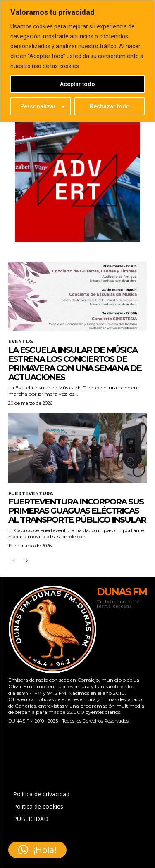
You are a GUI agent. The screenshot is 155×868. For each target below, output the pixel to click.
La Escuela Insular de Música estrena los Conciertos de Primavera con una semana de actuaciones (75, 364)
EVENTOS (21, 341)
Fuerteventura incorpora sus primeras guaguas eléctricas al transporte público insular (77, 511)
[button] (37, 850)
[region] (77, 61)
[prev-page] (13, 561)
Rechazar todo (110, 106)
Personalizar (38, 106)
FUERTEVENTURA (31, 494)
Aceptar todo (77, 84)
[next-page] (27, 561)
